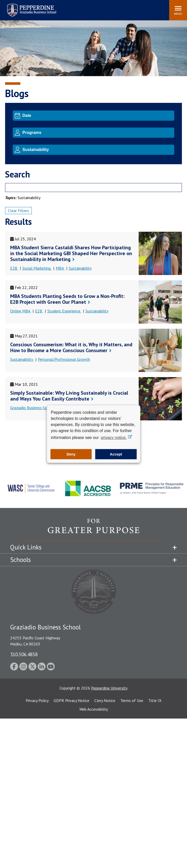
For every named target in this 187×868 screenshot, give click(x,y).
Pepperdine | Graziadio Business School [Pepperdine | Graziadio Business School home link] (25, 7)
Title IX (155, 700)
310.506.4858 (24, 654)
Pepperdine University (109, 688)
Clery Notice (105, 700)
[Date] (97, 116)
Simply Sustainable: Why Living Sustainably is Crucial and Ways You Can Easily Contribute (69, 396)
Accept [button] (116, 454)
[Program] (97, 133)
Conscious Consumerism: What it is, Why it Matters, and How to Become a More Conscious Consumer (71, 347)
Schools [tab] (20, 560)
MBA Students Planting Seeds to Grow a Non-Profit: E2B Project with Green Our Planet (67, 299)
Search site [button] (96, 8)
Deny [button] (71, 454)
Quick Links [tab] (26, 547)
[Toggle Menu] (178, 10)
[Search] (93, 188)
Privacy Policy (37, 700)
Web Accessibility (94, 709)
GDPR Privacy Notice (71, 700)
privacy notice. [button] (114, 437)
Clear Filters (18, 211)
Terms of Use (132, 700)
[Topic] (97, 150)
